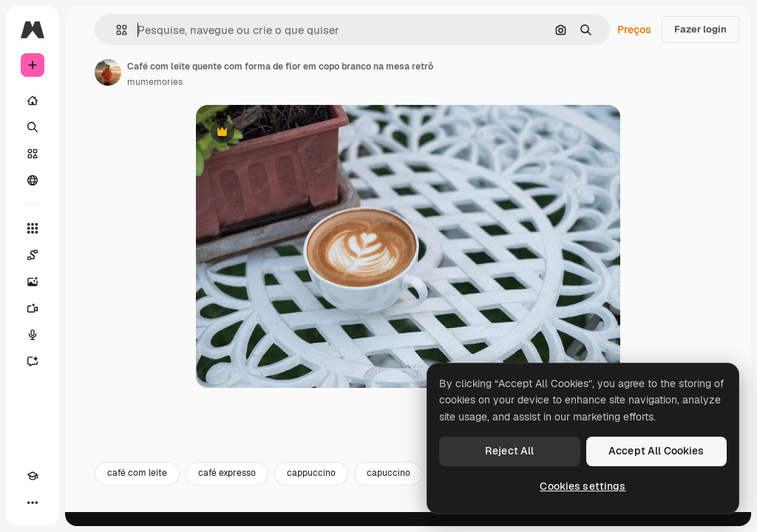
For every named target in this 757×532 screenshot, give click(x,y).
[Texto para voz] (33, 335)
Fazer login (700, 29)
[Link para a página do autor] (108, 72)
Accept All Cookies (656, 451)
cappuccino (311, 486)
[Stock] (33, 154)
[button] (116, 30)
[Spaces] (33, 255)
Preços (634, 30)
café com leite (137, 486)
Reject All (509, 451)
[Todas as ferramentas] (33, 228)
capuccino (388, 486)
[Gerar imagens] (33, 282)
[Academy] (33, 476)
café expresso (227, 486)
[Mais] (33, 502)
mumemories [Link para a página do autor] (155, 82)
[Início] (33, 100)
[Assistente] (33, 361)
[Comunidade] (33, 180)
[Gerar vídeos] (33, 308)
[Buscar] (33, 127)
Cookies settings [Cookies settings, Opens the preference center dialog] (583, 486)
